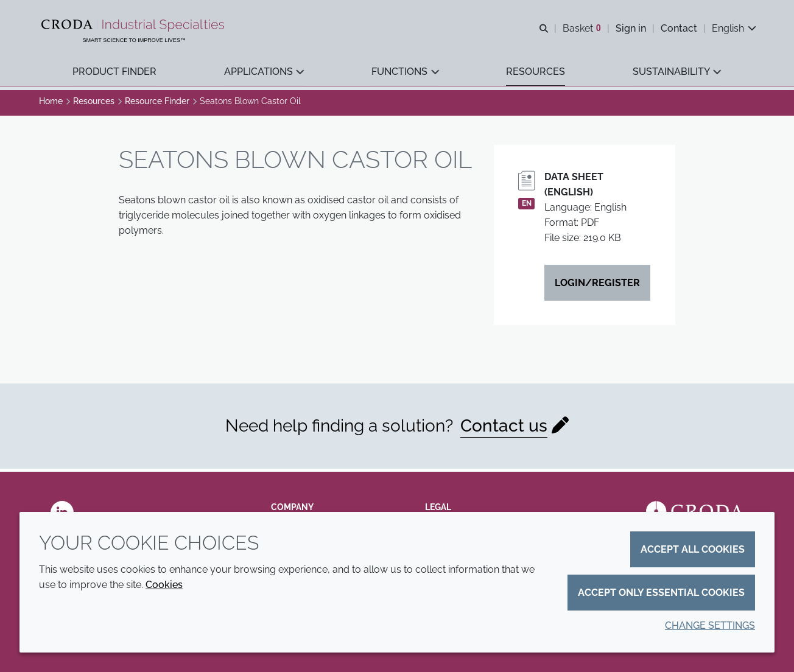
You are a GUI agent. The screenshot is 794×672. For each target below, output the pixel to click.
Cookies (164, 585)
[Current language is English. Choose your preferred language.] (733, 29)
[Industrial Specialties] (135, 26)
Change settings (710, 625)
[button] (115, 73)
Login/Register (597, 286)
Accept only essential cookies (661, 593)
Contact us (504, 429)
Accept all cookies (693, 549)
